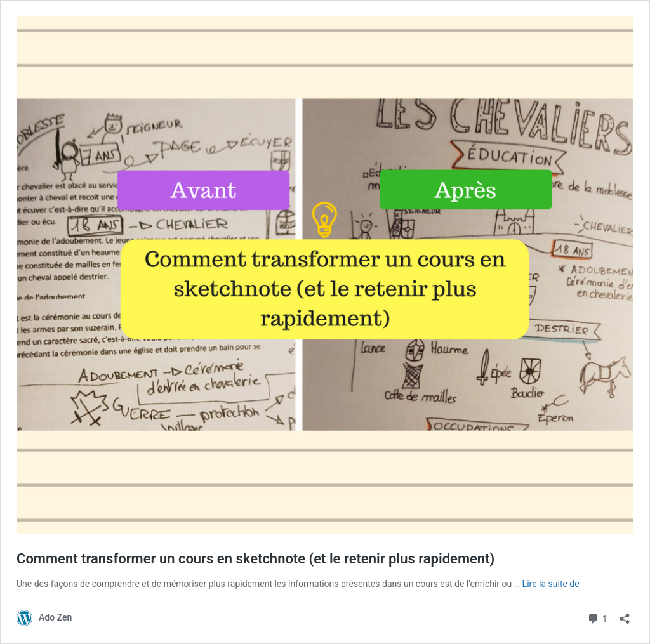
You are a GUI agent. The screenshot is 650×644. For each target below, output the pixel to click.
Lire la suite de (551, 584)
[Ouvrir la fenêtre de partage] (625, 614)
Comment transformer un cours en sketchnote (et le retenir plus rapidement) (255, 559)
